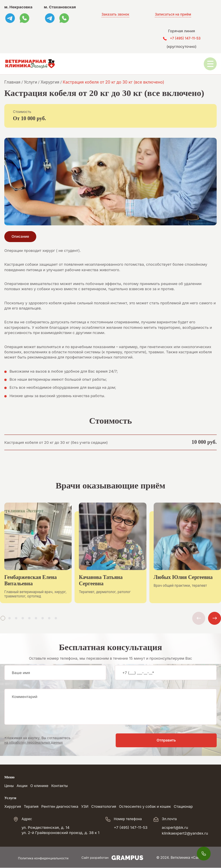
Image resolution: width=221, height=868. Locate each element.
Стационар (192, 807)
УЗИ (88, 807)
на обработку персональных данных (35, 743)
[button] (3, 618)
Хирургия (13, 807)
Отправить (194, 741)
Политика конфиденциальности (43, 858)
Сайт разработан (114, 858)
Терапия (32, 807)
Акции (23, 786)
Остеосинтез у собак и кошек (151, 807)
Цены (9, 786)
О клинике (41, 786)
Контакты (62, 786)
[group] (36, 557)
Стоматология (108, 807)
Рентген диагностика (62, 807)
